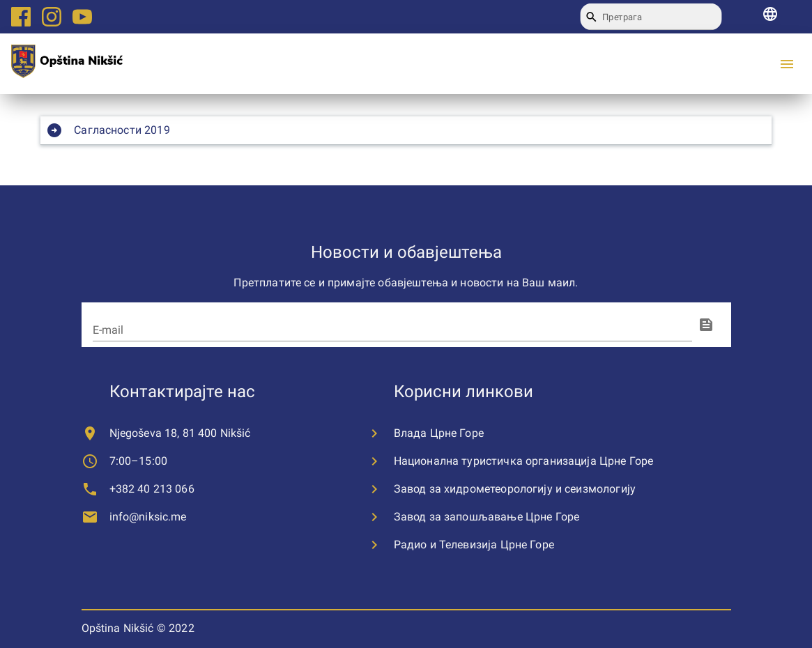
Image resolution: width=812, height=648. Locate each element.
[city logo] (67, 64)
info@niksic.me (148, 517)
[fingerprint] (706, 325)
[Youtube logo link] (82, 17)
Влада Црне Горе (439, 433)
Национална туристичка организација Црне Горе (524, 461)
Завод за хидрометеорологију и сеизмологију (515, 489)
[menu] (787, 64)
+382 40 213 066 (152, 489)
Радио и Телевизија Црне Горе (474, 545)
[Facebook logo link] (21, 17)
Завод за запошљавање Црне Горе (487, 517)
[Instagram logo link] (52, 17)
